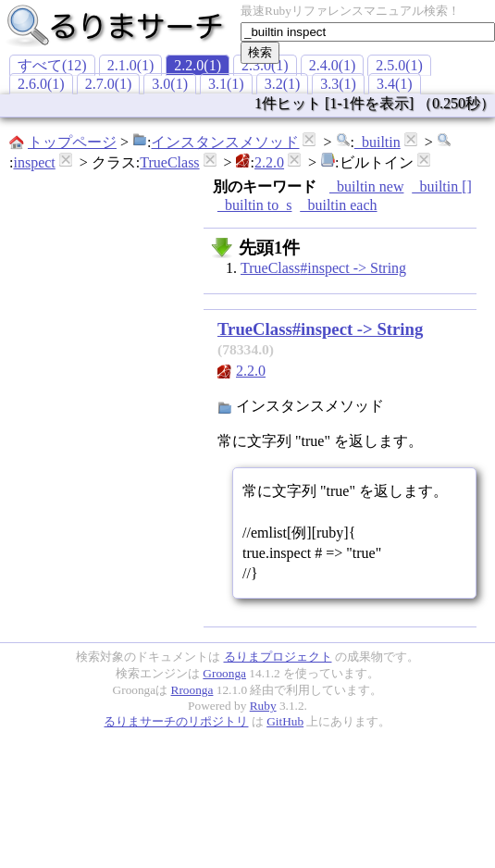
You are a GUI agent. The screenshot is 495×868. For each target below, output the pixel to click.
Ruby (263, 706)
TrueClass (169, 162)
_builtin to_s (254, 205)
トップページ (72, 142)
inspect (34, 162)
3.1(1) (226, 84)
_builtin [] (441, 186)
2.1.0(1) (131, 65)
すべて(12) (52, 65)
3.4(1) (395, 84)
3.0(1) (170, 84)
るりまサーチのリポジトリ (176, 721)
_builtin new (366, 186)
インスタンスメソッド (225, 142)
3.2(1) (283, 84)
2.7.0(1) (109, 84)
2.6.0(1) (41, 84)
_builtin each (338, 205)
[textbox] (368, 32)
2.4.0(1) (333, 65)
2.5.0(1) (399, 65)
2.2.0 (269, 162)
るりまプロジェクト (278, 657)
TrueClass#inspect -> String (323, 268)
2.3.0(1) (265, 65)
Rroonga (192, 690)
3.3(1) (338, 84)
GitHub (285, 721)
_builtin (377, 142)
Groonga (224, 673)
